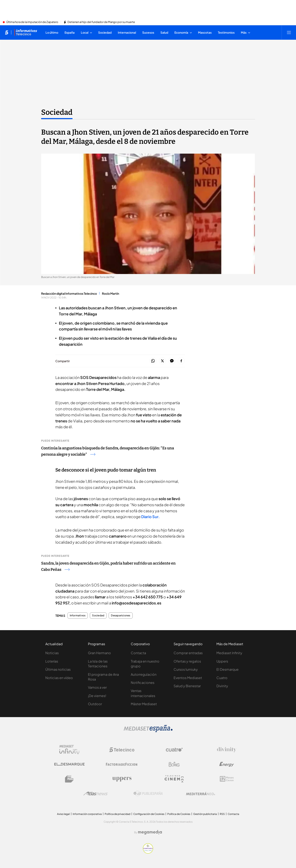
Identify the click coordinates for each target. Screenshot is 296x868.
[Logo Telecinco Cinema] (174, 779)
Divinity (222, 686)
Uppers (222, 661)
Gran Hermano (99, 653)
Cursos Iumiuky (186, 669)
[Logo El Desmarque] (69, 764)
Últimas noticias (58, 669)
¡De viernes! (97, 696)
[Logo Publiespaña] (148, 794)
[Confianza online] (148, 852)
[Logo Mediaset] (148, 731)
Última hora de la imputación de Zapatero (32, 22)
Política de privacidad (118, 814)
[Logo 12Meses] (227, 779)
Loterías (52, 661)
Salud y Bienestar (187, 686)
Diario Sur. (150, 517)
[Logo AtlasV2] (96, 793)
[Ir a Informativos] (26, 32)
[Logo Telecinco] (122, 750)
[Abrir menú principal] (289, 32)
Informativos (78, 616)
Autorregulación (144, 674)
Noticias (52, 653)
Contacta (138, 653)
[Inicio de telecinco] (7, 32)
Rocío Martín (111, 293)
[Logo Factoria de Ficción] (122, 764)
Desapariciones (121, 616)
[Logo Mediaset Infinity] (69, 750)
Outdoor (95, 704)
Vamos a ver (97, 687)
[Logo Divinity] (227, 750)
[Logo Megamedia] (150, 832)
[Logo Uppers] (122, 779)
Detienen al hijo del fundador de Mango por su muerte (101, 22)
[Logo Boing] (174, 764)
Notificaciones (143, 683)
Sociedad (98, 616)
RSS (222, 814)
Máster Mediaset (144, 704)
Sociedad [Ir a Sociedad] (57, 112)
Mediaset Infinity (229, 653)
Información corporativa (87, 814)
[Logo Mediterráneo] (201, 794)
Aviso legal (63, 814)
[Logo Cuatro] (174, 750)
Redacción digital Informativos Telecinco (69, 293)
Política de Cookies (179, 814)
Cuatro (222, 678)
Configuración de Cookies (149, 814)
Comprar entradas (188, 653)
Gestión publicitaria (205, 814)
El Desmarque (227, 669)
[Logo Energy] (227, 764)
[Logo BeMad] (69, 779)
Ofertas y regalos (187, 661)
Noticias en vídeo (59, 678)
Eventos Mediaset (188, 678)
